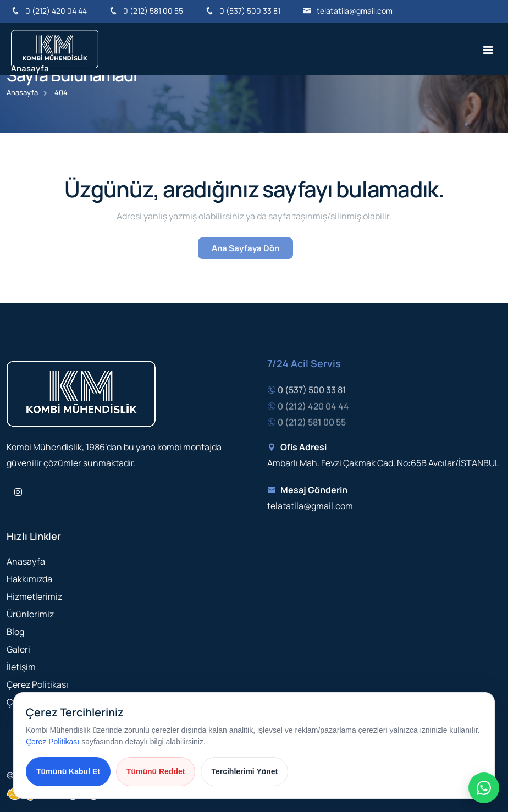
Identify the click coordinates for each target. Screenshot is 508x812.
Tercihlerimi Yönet (244, 771)
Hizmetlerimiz (34, 596)
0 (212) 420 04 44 (49, 11)
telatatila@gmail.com (347, 11)
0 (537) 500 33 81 (243, 11)
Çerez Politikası (37, 684)
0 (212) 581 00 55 (146, 11)
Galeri (18, 649)
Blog (15, 632)
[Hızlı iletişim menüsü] (484, 788)
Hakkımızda (29, 579)
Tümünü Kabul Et (68, 771)
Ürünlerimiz (30, 614)
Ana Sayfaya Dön (245, 248)
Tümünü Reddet (156, 771)
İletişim (21, 667)
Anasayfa (30, 68)
